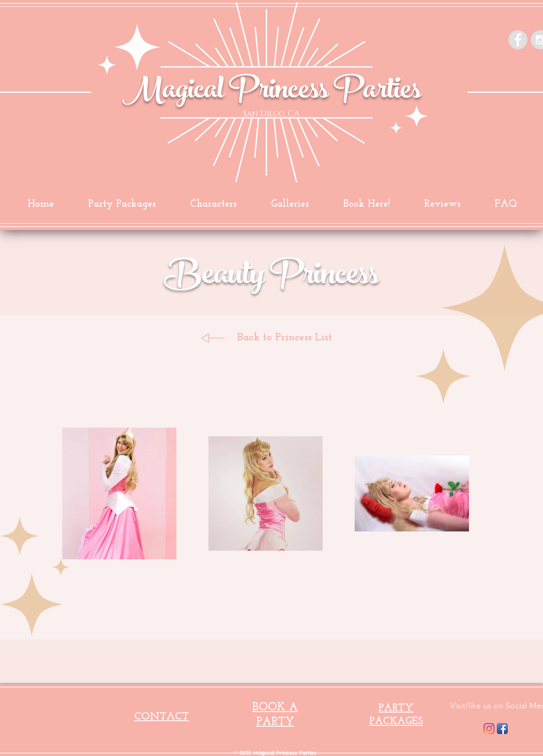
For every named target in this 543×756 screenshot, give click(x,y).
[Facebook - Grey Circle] (518, 40)
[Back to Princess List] (284, 338)
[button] (290, 204)
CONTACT (162, 717)
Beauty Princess (271, 278)
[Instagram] (489, 729)
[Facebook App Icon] (502, 729)
